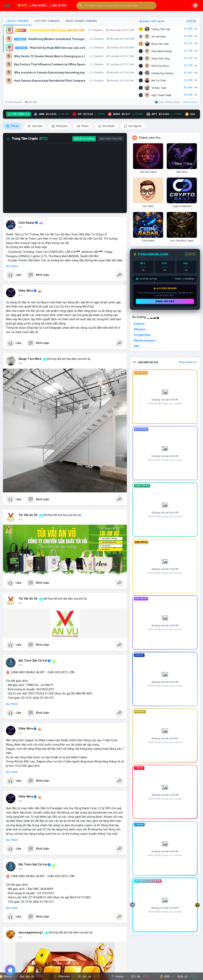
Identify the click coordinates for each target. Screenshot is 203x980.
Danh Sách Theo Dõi (111, 139)
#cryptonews (142, 335)
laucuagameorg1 (31, 932)
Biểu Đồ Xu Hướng (84, 139)
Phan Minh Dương (162, 51)
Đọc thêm (12, 266)
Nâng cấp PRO (165, 301)
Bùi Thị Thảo (159, 81)
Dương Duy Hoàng (162, 73)
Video (83, 126)
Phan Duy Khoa (160, 66)
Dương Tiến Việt (161, 29)
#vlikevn (139, 324)
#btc (137, 346)
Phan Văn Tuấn (160, 44)
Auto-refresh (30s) (167, 102)
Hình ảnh (59, 126)
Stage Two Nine (30, 359)
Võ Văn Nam (159, 37)
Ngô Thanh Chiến (161, 95)
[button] (116, 6)
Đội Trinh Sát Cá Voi (33, 661)
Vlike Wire (26, 291)
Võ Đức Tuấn (159, 88)
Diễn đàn (31, 102)
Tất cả (12, 126)
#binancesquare (144, 340)
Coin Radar (26, 223)
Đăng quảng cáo (188, 362)
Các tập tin (133, 126)
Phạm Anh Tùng (161, 59)
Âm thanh (106, 126)
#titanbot (139, 329)
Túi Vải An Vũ (28, 515)
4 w (20, 227)
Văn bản (35, 126)
